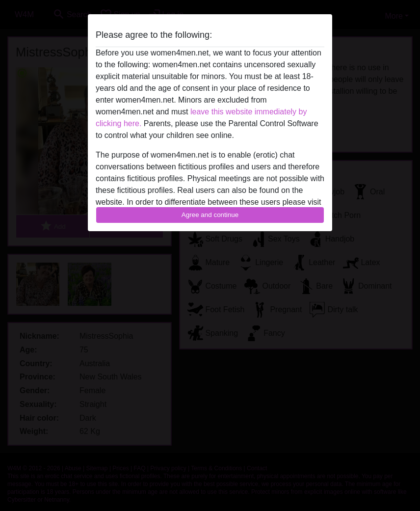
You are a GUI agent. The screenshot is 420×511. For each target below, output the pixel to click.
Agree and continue (210, 215)
